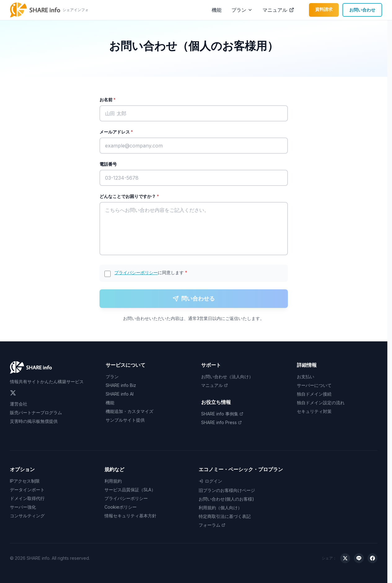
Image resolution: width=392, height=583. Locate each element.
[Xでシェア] (345, 558)
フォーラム (212, 525)
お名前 (108, 100)
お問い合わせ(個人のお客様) (226, 499)
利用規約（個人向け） (220, 508)
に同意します (151, 272)
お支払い (306, 377)
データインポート (27, 490)
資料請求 (324, 9)
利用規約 (113, 481)
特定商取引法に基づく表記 (225, 516)
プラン (239, 10)
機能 (217, 10)
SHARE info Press (221, 422)
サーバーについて (314, 385)
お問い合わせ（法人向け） (227, 377)
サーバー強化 (23, 507)
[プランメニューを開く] (250, 10)
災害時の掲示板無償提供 (34, 421)
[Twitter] (13, 393)
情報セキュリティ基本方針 (130, 516)
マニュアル (278, 10)
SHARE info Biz (121, 385)
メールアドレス (116, 132)
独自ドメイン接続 (314, 394)
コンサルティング (27, 516)
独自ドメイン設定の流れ (321, 403)
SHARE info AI (120, 394)
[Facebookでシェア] (372, 558)
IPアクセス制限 (25, 481)
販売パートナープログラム (36, 412)
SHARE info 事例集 (222, 414)
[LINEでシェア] (359, 558)
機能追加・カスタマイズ (130, 411)
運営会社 (19, 404)
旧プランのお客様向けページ (227, 490)
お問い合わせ (362, 10)
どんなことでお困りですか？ (129, 196)
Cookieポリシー (121, 507)
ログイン (210, 481)
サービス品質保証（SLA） (130, 490)
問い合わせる (194, 298)
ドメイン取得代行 (27, 498)
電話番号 (108, 164)
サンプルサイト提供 (125, 420)
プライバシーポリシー (136, 272)
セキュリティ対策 (314, 411)
